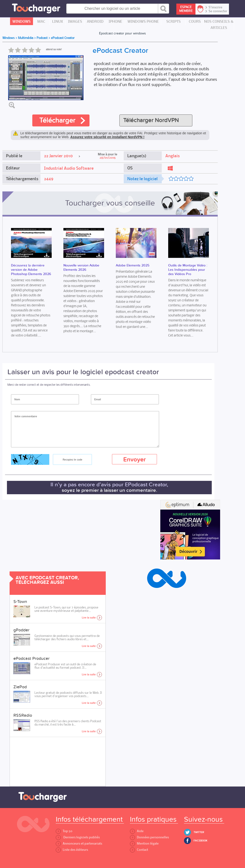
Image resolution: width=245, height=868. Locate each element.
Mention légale (144, 844)
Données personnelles (149, 837)
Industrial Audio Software (69, 168)
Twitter (199, 832)
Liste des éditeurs (72, 850)
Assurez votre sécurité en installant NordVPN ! (107, 137)
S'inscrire (215, 7)
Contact (139, 850)
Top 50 (64, 831)
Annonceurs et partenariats (79, 844)
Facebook (200, 841)
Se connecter (218, 11)
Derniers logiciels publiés (78, 837)
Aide (137, 831)
